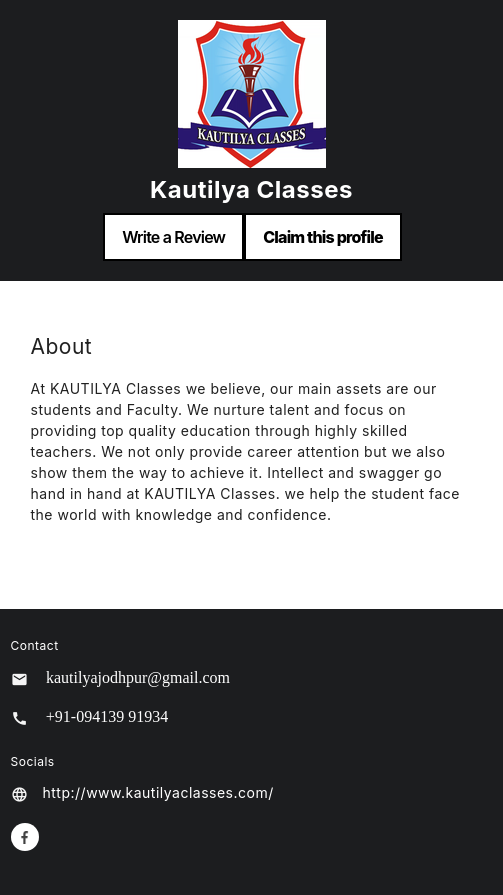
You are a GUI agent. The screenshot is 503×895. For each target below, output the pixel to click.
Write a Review (173, 237)
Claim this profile (323, 237)
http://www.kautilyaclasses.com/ (158, 792)
